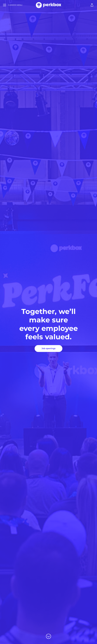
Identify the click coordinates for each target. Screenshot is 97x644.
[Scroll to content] (48, 636)
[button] (92, 5)
